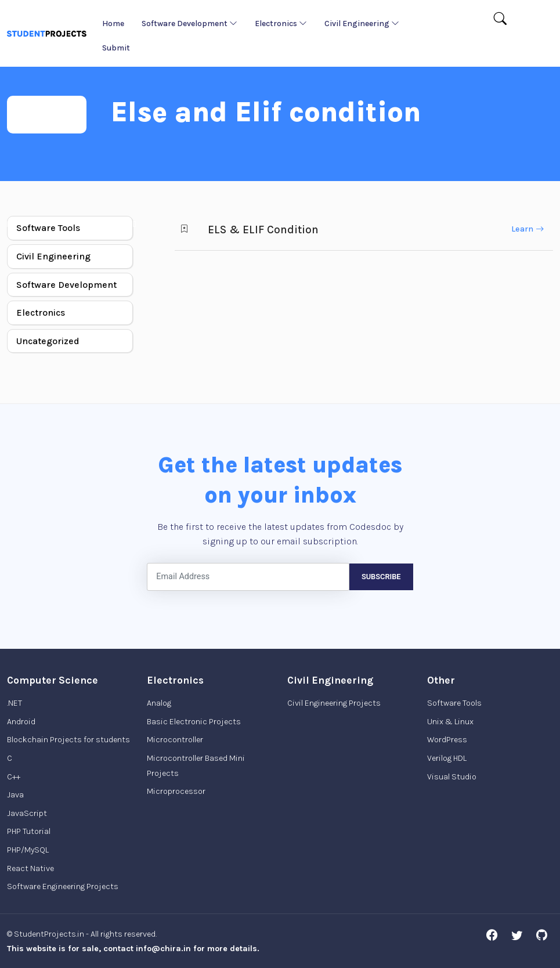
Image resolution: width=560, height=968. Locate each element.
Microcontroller (175, 740)
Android (21, 722)
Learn (528, 229)
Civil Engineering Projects (334, 703)
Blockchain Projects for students (68, 740)
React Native (30, 868)
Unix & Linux (450, 722)
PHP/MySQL (28, 850)
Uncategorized (48, 341)
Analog (159, 703)
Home (113, 24)
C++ (14, 777)
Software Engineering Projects (63, 886)
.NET (15, 703)
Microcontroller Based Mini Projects (196, 766)
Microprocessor (176, 791)
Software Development (189, 24)
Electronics (281, 24)
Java (15, 795)
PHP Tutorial (29, 831)
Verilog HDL (447, 758)
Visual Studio (452, 777)
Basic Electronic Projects (194, 722)
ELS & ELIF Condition (263, 230)
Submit (116, 48)
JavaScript (27, 813)
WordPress (447, 740)
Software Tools (48, 228)
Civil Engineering (362, 24)
